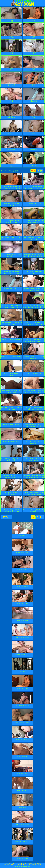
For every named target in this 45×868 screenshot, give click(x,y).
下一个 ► (40, 517)
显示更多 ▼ (6, 517)
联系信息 (7, 864)
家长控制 (38, 864)
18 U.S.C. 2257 (21, 864)
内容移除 (31, 864)
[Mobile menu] (2, 3)
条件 (13, 864)
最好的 (33, 171)
